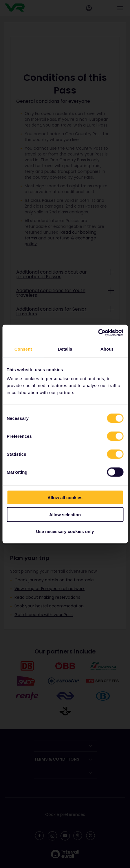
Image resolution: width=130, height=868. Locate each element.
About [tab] (107, 349)
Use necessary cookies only (65, 531)
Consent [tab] (23, 349)
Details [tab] (65, 349)
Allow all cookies (65, 498)
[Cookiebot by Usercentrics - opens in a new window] (98, 333)
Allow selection (65, 514)
